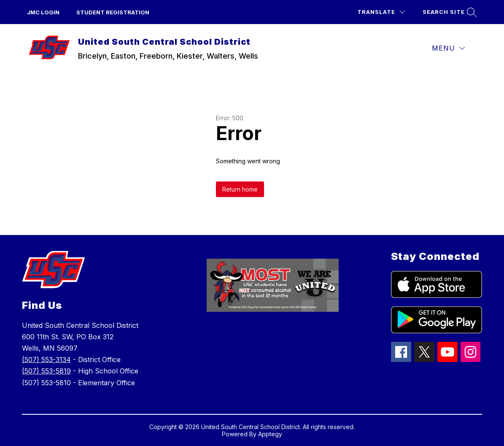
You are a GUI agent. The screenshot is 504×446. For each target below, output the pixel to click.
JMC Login (43, 12)
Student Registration (113, 12)
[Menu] (448, 48)
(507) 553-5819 (46, 371)
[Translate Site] (381, 12)
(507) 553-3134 (46, 360)
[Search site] (449, 12)
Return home (240, 189)
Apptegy (270, 434)
